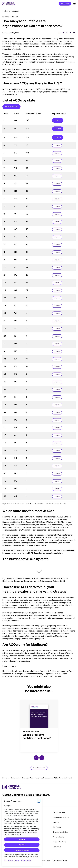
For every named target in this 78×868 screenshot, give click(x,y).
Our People (57, 827)
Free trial (65, 4)
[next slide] (42, 758)
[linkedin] (74, 33)
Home (5, 778)
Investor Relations (59, 842)
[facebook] (71, 33)
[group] (39, 725)
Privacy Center (45, 861)
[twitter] (67, 33)
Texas (28, 522)
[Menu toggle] (75, 4)
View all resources (12, 11)
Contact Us (57, 847)
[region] (39, 306)
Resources (14, 778)
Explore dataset (11, 107)
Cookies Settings (60, 861)
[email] (60, 33)
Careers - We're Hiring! (61, 817)
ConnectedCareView (29, 70)
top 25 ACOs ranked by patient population (43, 553)
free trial (34, 674)
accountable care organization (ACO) (22, 39)
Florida (50, 522)
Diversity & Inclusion (60, 832)
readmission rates (23, 615)
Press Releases (58, 837)
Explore (58, 120)
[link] (63, 33)
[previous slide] (36, 758)
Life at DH (56, 822)
